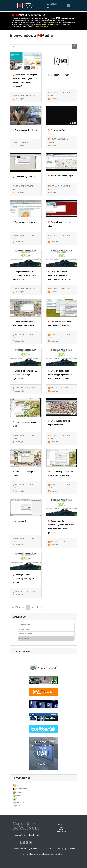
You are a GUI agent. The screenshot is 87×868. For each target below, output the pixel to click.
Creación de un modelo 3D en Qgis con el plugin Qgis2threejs (25, 375)
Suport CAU (55, 854)
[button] (7, 434)
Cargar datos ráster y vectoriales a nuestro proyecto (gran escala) (25, 276)
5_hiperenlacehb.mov (59, 75)
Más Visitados (25, 629)
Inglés (55, 4)
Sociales (19, 799)
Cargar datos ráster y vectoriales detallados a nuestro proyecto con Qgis (60, 276)
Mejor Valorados (26, 634)
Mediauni (61, 825)
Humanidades (22, 789)
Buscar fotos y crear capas (25, 177)
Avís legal (27, 854)
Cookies (47, 854)
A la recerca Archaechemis (25, 130)
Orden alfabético (26, 638)
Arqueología (19, 99)
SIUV (62, 854)
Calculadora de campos (24, 222)
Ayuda (48, 7)
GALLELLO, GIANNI (22, 142)
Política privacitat (37, 854)
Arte (18, 785)
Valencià (49, 4)
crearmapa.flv (20, 521)
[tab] (44, 785)
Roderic (61, 829)
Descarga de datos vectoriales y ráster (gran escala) (23, 579)
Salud (18, 796)
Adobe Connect (61, 832)
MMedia (61, 823)
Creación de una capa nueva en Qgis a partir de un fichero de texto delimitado (60, 375)
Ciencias (20, 792)
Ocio (18, 806)
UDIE (61, 827)
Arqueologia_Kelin (57, 130)
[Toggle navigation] (68, 5)
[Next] (42, 607)
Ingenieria (20, 802)
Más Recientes (25, 625)
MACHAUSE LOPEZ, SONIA (25, 95)
